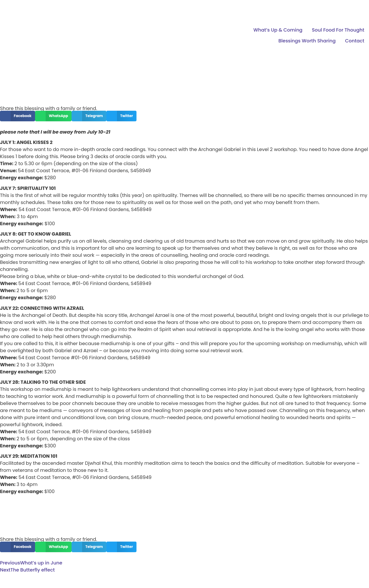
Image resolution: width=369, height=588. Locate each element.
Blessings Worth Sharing (307, 41)
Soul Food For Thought (338, 30)
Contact (355, 41)
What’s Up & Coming (278, 30)
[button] (18, 116)
